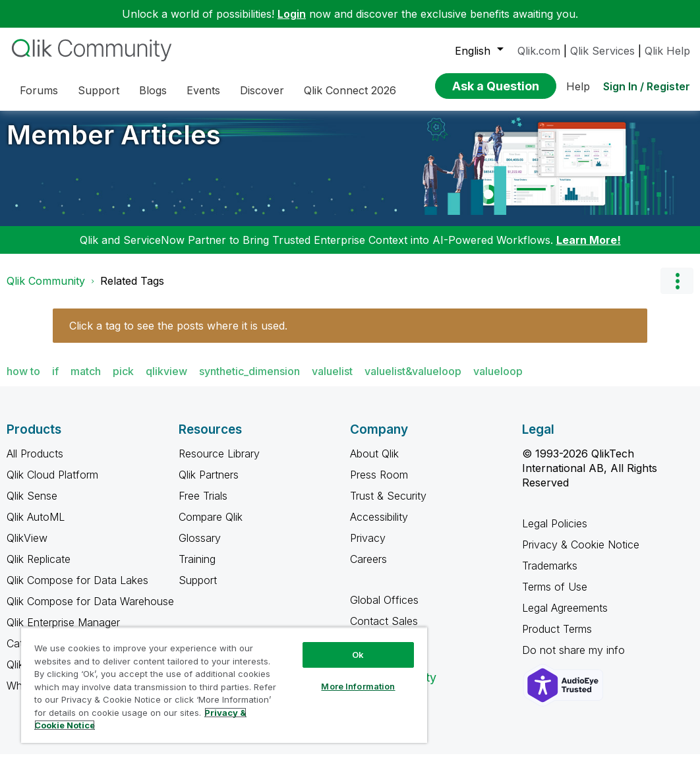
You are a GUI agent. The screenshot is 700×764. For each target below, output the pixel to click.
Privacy (368, 548)
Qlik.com (539, 51)
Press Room (379, 485)
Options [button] (677, 291)
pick (123, 381)
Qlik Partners (209, 485)
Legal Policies (555, 533)
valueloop (498, 381)
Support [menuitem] (99, 90)
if (55, 381)
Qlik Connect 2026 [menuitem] (350, 90)
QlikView (27, 548)
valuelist (332, 381)
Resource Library (219, 463)
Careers (368, 569)
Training (197, 569)
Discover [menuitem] (262, 90)
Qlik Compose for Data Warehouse (90, 611)
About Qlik (374, 463)
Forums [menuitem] (39, 90)
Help (578, 86)
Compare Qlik (211, 527)
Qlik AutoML (36, 527)
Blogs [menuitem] (153, 90)
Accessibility (379, 527)
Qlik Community (46, 291)
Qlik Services (602, 51)
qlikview (166, 381)
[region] (224, 685)
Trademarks (550, 575)
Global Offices (384, 610)
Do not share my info (575, 660)
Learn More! (589, 250)
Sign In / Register (647, 86)
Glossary (200, 548)
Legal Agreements (565, 618)
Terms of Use (555, 597)
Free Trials (203, 506)
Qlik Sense (32, 506)
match (86, 381)
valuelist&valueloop (413, 381)
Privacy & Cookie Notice (581, 554)
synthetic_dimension (249, 381)
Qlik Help (667, 51)
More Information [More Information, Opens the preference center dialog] (358, 686)
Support (198, 590)
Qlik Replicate (39, 569)
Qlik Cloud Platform (52, 485)
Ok (358, 655)
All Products (35, 463)
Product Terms (557, 639)
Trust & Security (388, 506)
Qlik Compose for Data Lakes (77, 590)
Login (292, 14)
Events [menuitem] (203, 90)
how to (23, 381)
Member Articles (114, 145)
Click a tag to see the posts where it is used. (178, 336)
